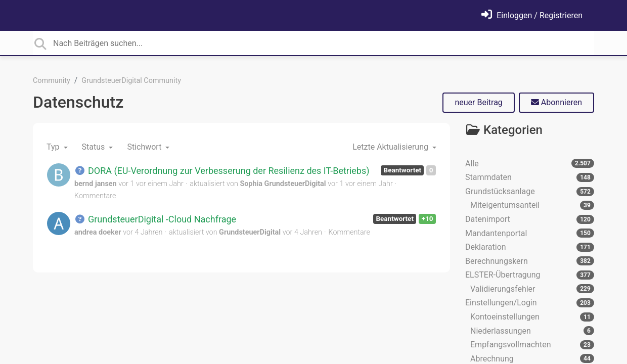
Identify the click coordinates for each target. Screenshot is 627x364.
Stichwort (145, 147)
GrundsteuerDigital (250, 232)
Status (95, 147)
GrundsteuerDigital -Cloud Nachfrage (155, 219)
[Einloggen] (532, 15)
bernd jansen (96, 184)
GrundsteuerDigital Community (131, 81)
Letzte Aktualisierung (391, 147)
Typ (54, 147)
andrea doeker (98, 232)
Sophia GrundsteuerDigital (283, 184)
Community (52, 81)
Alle (530, 164)
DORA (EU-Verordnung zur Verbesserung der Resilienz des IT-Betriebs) (222, 171)
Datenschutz (78, 102)
